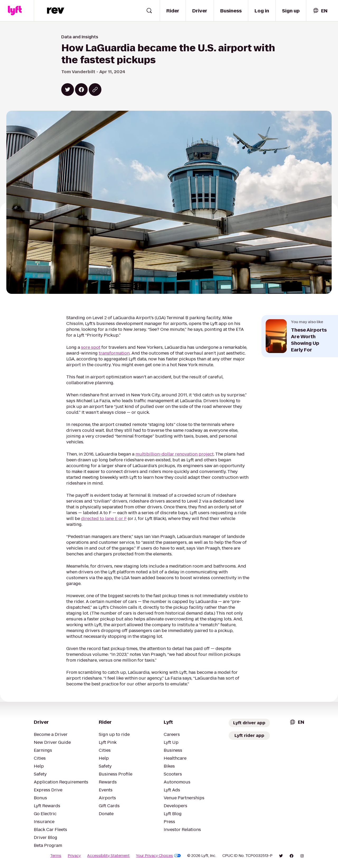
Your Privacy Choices (158, 856)
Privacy (74, 856)
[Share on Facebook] (81, 90)
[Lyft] (15, 11)
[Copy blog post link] (95, 90)
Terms (56, 856)
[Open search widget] (149, 11)
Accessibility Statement (108, 856)
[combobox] (320, 11)
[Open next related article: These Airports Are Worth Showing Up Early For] (300, 336)
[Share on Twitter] (68, 90)
